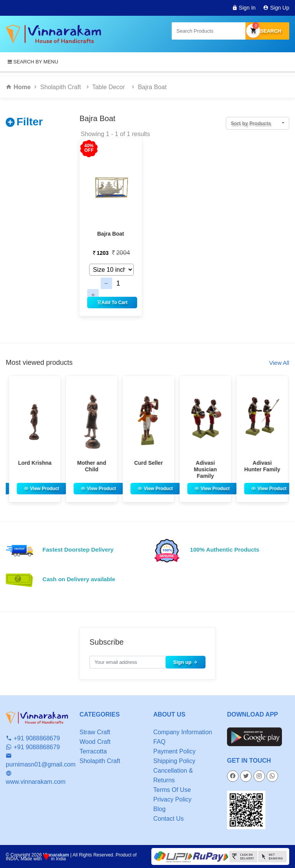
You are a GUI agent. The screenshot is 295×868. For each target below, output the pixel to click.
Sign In (244, 8)
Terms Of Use (172, 790)
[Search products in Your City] (209, 31)
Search (267, 31)
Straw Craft (95, 732)
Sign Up (276, 8)
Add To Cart (112, 303)
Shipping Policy (174, 761)
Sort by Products (251, 123)
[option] (55, 439)
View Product (62, 489)
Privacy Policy (172, 799)
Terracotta (93, 751)
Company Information (183, 732)
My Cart (253, 30)
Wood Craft (95, 742)
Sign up (186, 662)
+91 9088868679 (33, 738)
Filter (30, 122)
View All (279, 363)
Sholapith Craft (61, 87)
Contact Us (168, 819)
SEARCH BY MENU (33, 62)
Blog (159, 809)
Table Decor (109, 87)
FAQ (159, 742)
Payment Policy (174, 751)
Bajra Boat (152, 87)
